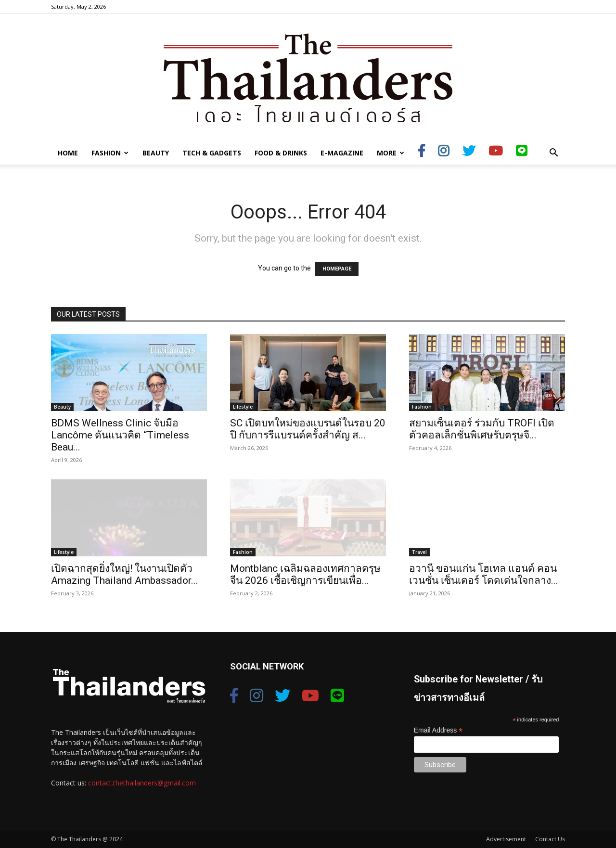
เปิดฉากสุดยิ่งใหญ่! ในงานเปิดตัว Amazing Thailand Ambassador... (125, 574)
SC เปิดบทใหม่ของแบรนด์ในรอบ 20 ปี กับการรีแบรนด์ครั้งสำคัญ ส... (308, 429)
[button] (553, 154)
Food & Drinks (281, 153)
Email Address (438, 730)
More (391, 153)
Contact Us (550, 839)
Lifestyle (243, 407)
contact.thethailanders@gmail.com (142, 783)
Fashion (110, 153)
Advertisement (506, 839)
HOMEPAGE (337, 269)
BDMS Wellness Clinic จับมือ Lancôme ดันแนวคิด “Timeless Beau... (120, 435)
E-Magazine (342, 153)
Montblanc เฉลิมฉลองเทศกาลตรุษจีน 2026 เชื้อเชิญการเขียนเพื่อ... (305, 574)
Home (68, 153)
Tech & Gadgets (212, 153)
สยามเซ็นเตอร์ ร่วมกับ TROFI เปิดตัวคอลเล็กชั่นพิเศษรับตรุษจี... (482, 429)
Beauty (156, 153)
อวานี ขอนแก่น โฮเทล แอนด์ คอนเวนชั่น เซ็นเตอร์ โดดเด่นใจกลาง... (484, 574)
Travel (419, 552)
